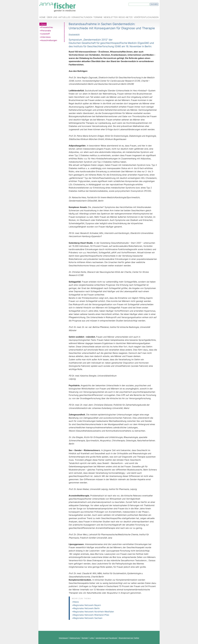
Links (92, 638)
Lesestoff (45, 34)
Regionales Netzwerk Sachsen (88, 618)
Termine (98, 17)
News (44, 24)
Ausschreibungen (49, 40)
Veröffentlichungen (146, 17)
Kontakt (85, 638)
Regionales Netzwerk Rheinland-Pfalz (91, 615)
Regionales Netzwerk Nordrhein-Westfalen (94, 612)
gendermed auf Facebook (106, 638)
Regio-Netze (126, 17)
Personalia (46, 31)
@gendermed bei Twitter (129, 638)
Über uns (52, 17)
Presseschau (47, 27)
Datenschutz (75, 638)
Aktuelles (64, 17)
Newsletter (111, 17)
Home (43, 17)
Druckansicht (74, 34)
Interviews (46, 37)
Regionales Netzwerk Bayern (87, 605)
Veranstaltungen (82, 17)
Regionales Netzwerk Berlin (87, 608)
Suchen (154, 4)
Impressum (63, 638)
